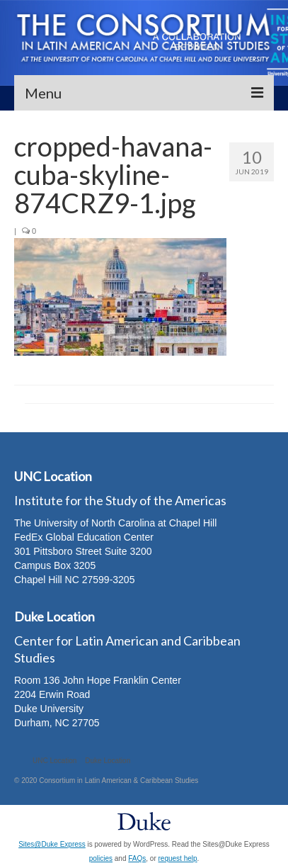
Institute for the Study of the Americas (120, 500)
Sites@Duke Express (52, 844)
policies (101, 858)
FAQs (137, 858)
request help (178, 858)
